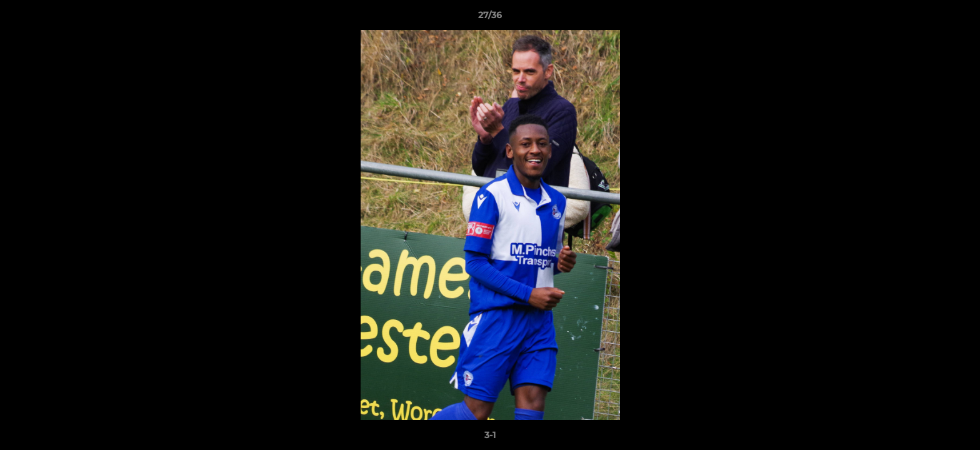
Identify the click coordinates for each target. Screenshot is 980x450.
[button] (957, 18)
